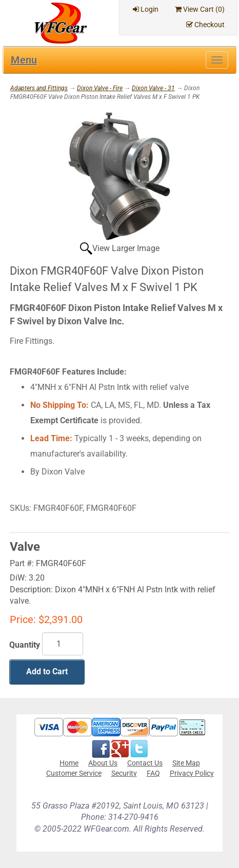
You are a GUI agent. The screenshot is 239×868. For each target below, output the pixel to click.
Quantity (25, 645)
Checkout (205, 25)
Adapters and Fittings (39, 88)
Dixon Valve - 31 (153, 88)
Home (69, 763)
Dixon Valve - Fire (100, 88)
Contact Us (145, 763)
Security (124, 773)
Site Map (186, 763)
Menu (24, 60)
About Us (103, 763)
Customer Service (74, 773)
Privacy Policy (192, 773)
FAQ (153, 773)
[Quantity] (63, 644)
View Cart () (200, 9)
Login (146, 9)
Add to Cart (47, 671)
